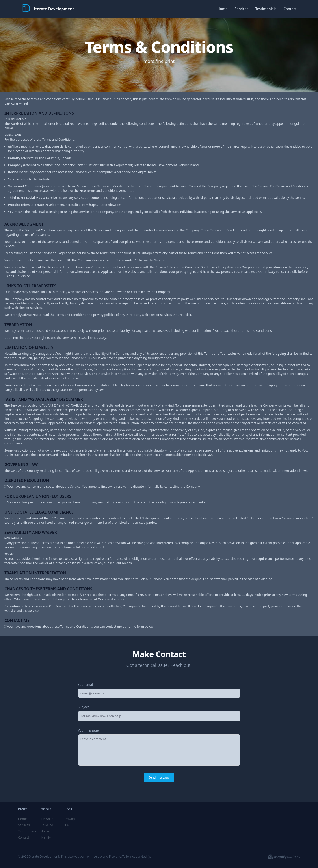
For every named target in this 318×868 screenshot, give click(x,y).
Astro (45, 831)
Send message (159, 777)
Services (241, 9)
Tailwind (47, 825)
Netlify (46, 837)
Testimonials (266, 9)
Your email (86, 685)
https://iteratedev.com (105, 205)
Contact (290, 9)
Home (222, 9)
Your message (88, 730)
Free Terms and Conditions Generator (106, 191)
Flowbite (47, 819)
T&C (68, 825)
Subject (83, 707)
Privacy (70, 819)
